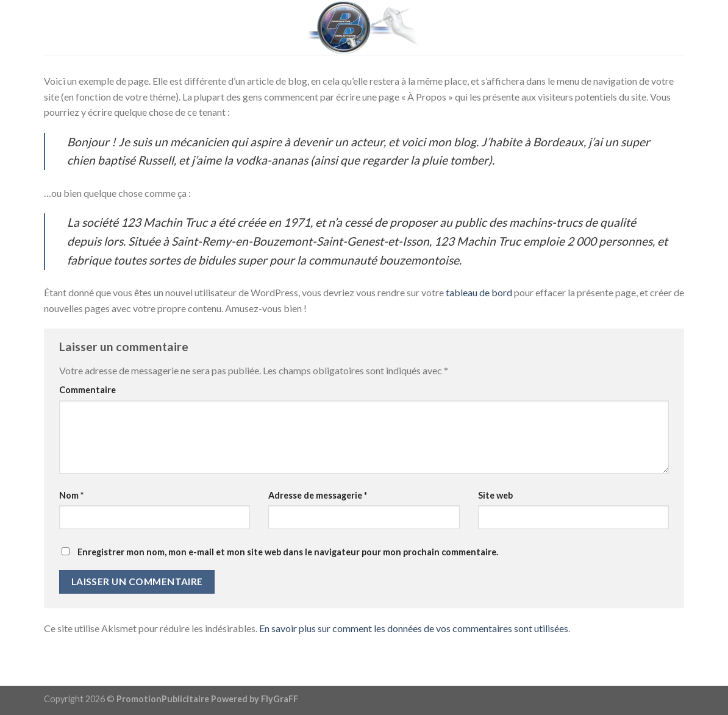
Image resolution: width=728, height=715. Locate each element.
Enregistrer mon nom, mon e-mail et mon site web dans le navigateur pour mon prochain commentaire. (288, 552)
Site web (495, 495)
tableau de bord (479, 292)
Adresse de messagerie (318, 495)
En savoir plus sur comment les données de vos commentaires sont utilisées (414, 628)
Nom (71, 495)
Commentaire (87, 390)
